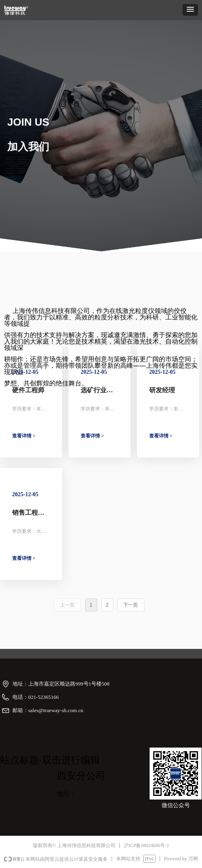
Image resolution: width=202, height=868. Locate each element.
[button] (190, 10)
